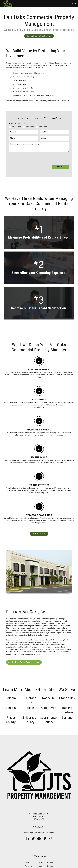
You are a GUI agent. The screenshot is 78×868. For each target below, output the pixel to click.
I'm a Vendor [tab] (43, 127)
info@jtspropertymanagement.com (39, 833)
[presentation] (53, 157)
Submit (60, 167)
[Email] (54, 132)
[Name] (24, 132)
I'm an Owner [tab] (17, 127)
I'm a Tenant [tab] (30, 127)
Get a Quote (39, 534)
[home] (8, 3)
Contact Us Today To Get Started (24, 662)
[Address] (54, 138)
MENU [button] (73, 3)
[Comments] (39, 147)
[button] (27, 839)
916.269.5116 (39, 827)
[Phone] (24, 138)
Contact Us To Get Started (39, 36)
